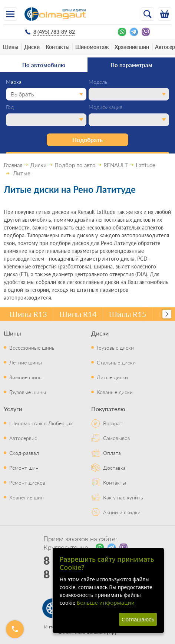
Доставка (114, 468)
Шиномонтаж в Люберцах (41, 423)
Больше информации (106, 602)
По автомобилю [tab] (44, 65)
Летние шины (26, 362)
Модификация (105, 107)
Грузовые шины (28, 392)
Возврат (113, 423)
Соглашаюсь (138, 619)
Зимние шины (26, 377)
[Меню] (10, 14)
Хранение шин (132, 47)
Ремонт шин (24, 468)
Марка (14, 82)
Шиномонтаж (92, 47)
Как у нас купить (123, 497)
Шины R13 (28, 314)
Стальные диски (116, 362)
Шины (11, 47)
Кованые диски (115, 392)
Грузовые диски (115, 347)
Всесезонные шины (32, 347)
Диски (32, 47)
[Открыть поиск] (148, 14)
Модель (98, 82)
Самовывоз (116, 438)
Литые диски (112, 377)
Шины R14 (78, 314)
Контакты (57, 47)
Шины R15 (128, 314)
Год (10, 107)
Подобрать (87, 140)
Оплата (112, 453)
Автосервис (23, 438)
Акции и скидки (122, 512)
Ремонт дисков (27, 482)
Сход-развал (24, 453)
